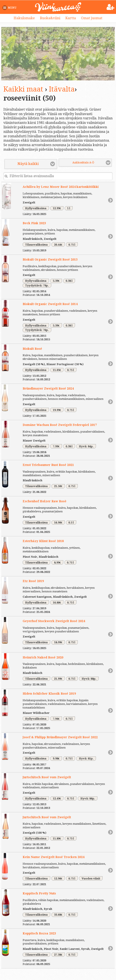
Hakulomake (24, 18)
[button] (10, 8)
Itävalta (62, 89)
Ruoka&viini (50, 18)
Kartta (71, 18)
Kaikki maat (23, 89)
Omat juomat (92, 18)
